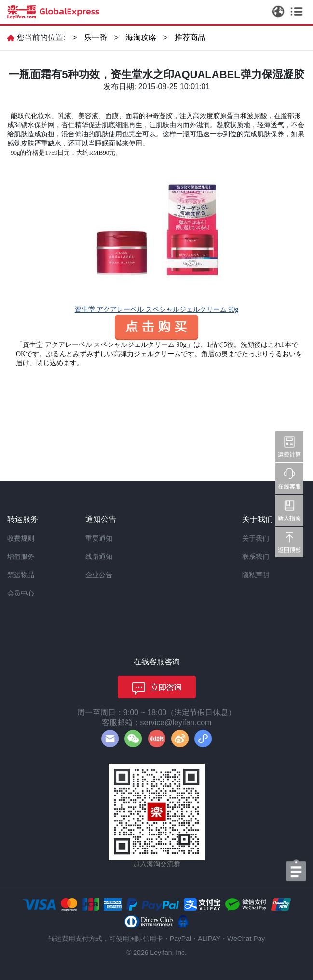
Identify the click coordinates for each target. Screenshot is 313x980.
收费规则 (21, 538)
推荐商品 (190, 37)
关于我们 (256, 538)
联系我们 (256, 556)
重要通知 (99, 538)
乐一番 (95, 37)
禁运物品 (21, 575)
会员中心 (21, 593)
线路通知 (99, 556)
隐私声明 (256, 575)
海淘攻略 (141, 37)
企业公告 (99, 575)
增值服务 (21, 556)
